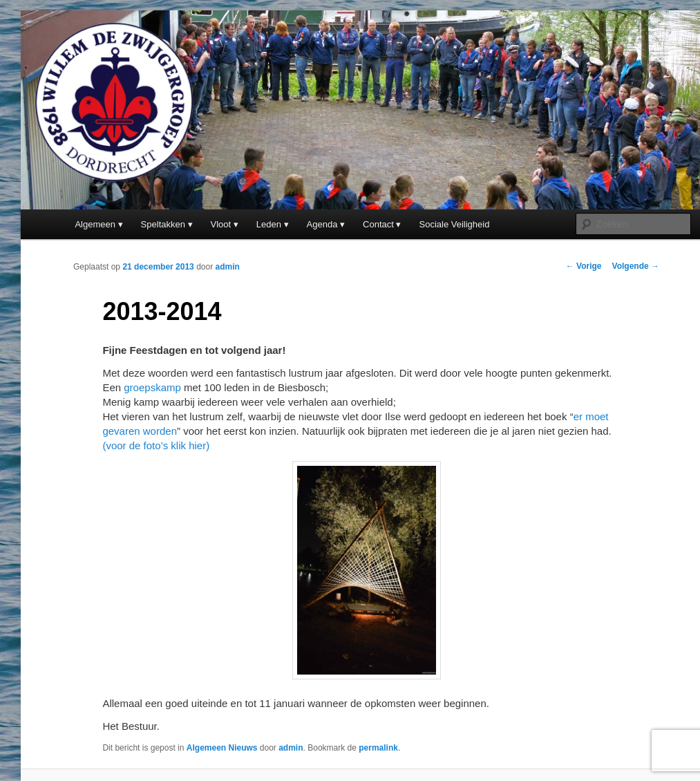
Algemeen (95, 224)
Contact (378, 224)
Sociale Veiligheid (455, 224)
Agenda (322, 224)
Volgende (636, 266)
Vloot (221, 224)
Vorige (584, 266)
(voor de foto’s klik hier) (156, 445)
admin (228, 267)
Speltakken (163, 224)
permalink (378, 748)
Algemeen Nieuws (222, 748)
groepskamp (152, 387)
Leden (269, 224)
